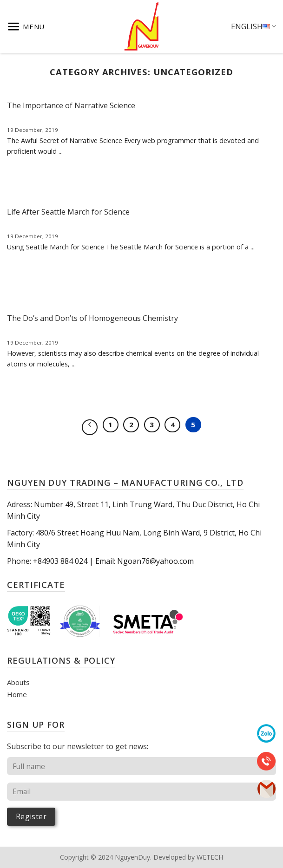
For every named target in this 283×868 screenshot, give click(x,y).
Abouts (18, 682)
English (253, 26)
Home (17, 694)
